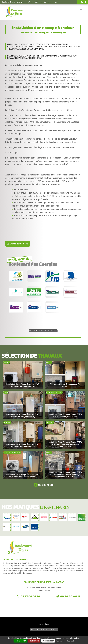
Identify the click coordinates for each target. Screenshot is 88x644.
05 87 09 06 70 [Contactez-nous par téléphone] (30, 596)
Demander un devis (19, 244)
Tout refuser (34, 641)
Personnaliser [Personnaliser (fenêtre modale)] (48, 641)
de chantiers (46, 485)
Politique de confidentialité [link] (65, 641)
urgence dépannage (20, 600)
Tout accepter (20, 641)
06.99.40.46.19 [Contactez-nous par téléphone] (70, 596)
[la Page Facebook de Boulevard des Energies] (85, 3)
